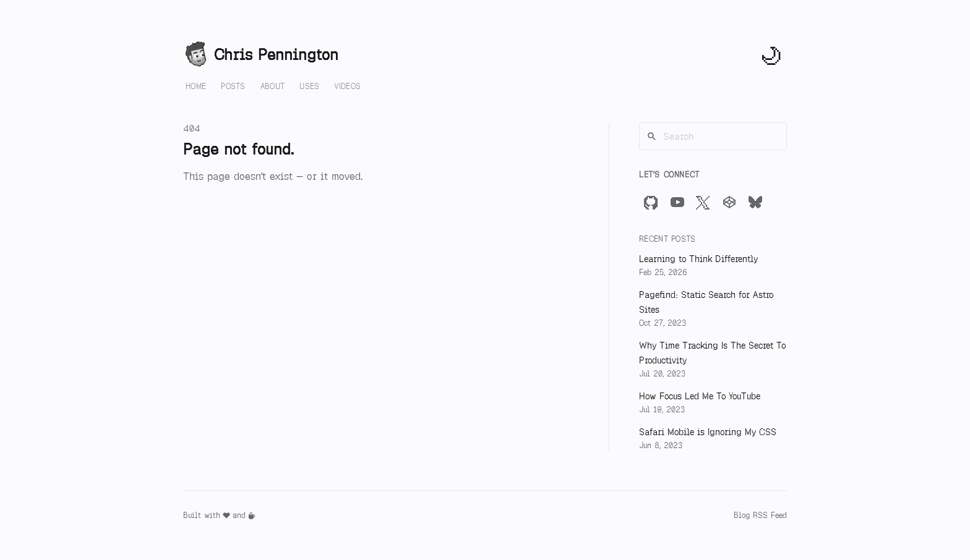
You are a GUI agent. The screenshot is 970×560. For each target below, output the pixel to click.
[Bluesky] (755, 202)
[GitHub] (651, 202)
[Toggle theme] (772, 55)
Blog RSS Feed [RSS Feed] (760, 515)
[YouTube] (677, 202)
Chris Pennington (261, 55)
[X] (703, 202)
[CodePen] (729, 202)
